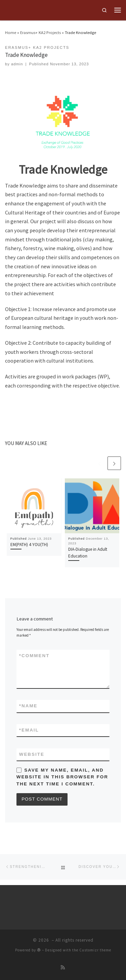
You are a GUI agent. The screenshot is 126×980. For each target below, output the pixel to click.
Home (11, 32)
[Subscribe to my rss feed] (63, 968)
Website (32, 754)
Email (29, 730)
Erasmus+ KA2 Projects (40, 32)
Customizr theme (95, 950)
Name (28, 706)
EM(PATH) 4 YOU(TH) (29, 545)
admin (17, 64)
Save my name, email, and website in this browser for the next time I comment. (62, 777)
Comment (34, 656)
